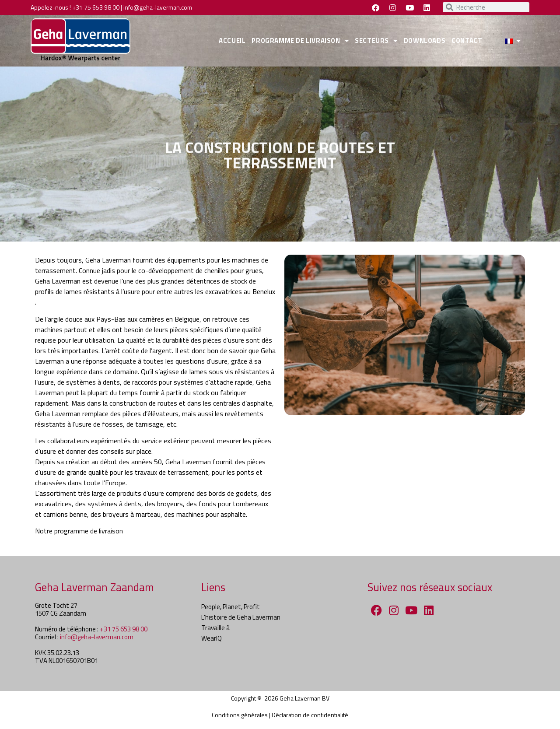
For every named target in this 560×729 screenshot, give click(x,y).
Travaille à (215, 628)
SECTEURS (376, 41)
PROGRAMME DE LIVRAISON (300, 41)
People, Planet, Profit (231, 607)
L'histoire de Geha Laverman (241, 617)
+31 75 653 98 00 (96, 7)
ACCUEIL (232, 40)
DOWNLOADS (425, 40)
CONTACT (467, 40)
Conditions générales (240, 715)
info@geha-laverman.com (158, 7)
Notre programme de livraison (79, 531)
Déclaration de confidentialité (310, 715)
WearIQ (212, 638)
